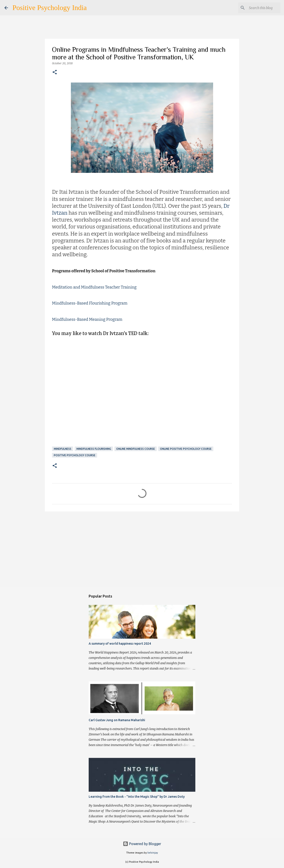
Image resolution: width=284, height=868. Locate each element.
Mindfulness (63, 449)
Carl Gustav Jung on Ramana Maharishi (117, 720)
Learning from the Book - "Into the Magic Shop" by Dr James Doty (137, 797)
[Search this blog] (257, 8)
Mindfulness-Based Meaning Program (87, 319)
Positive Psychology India (50, 8)
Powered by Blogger (142, 844)
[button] (55, 72)
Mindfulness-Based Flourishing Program (90, 303)
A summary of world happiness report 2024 (120, 644)
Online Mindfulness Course (136, 449)
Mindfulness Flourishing (94, 449)
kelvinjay (153, 853)
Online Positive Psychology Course (186, 449)
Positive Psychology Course (75, 455)
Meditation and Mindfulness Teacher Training (94, 287)
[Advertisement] (142, 549)
